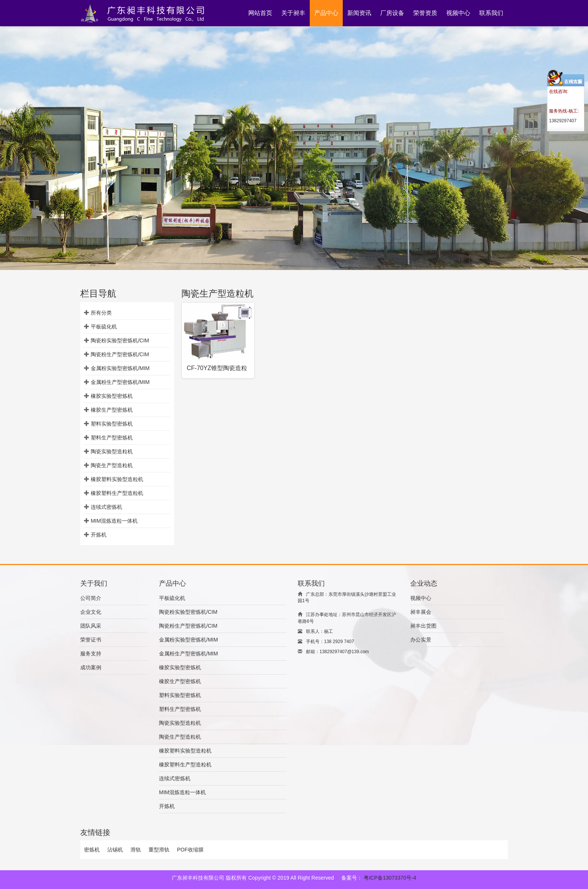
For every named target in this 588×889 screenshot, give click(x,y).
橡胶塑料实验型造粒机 (117, 479)
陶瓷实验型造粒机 (112, 451)
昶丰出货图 (423, 626)
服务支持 (91, 654)
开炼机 (99, 535)
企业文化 (91, 612)
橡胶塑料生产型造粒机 (117, 493)
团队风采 (91, 626)
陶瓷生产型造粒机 (112, 465)
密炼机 (92, 850)
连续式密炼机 (106, 507)
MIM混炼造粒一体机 (114, 521)
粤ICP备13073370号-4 (390, 878)
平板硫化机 (104, 327)
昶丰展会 (421, 612)
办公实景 (421, 640)
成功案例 (91, 667)
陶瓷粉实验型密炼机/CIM (120, 340)
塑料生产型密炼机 (112, 438)
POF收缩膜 (190, 850)
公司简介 (91, 598)
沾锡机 (115, 850)
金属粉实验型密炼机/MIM (120, 368)
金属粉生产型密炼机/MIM (120, 382)
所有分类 (101, 313)
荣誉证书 (91, 640)
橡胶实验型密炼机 (112, 396)
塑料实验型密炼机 (112, 424)
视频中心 (421, 598)
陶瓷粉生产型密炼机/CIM (120, 354)
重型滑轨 (159, 850)
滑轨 (136, 850)
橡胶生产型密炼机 (112, 410)
